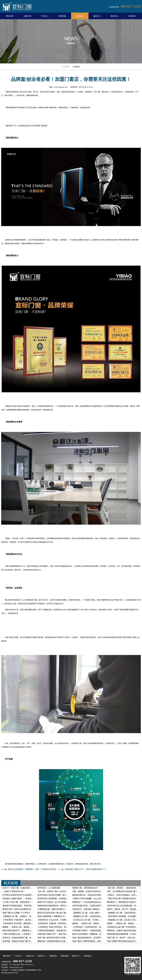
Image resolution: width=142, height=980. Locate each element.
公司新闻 (66, 67)
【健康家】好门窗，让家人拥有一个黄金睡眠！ (92, 913)
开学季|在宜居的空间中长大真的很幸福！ (20, 895)
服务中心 (97, 16)
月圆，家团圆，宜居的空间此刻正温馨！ (89, 891)
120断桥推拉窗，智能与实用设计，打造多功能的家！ (60, 909)
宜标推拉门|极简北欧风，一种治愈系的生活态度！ (24, 899)
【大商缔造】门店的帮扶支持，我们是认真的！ (92, 927)
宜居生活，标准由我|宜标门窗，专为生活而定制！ (24, 938)
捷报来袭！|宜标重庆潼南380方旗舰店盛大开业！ (58, 941)
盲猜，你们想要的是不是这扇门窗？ (122, 891)
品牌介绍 (27, 16)
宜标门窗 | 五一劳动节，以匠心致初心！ (124, 938)
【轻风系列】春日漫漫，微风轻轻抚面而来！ (22, 923)
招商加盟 (62, 16)
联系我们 (132, 16)
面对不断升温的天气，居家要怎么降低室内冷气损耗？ (25, 931)
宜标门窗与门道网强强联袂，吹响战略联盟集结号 (93, 941)
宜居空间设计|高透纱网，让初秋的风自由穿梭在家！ (59, 899)
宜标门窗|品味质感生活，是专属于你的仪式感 (91, 938)
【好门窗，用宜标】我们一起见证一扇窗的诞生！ (58, 891)
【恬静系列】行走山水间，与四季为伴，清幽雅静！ (59, 920)
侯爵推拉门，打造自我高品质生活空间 (88, 902)
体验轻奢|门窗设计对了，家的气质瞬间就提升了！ (86, 869)
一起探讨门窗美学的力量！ (14, 891)
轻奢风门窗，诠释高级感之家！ (86, 888)
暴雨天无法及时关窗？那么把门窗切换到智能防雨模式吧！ (62, 913)
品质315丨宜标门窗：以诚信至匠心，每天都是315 (23, 888)
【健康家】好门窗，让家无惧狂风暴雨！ (124, 913)
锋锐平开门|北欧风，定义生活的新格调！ (55, 902)
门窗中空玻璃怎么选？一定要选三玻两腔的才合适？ (24, 934)
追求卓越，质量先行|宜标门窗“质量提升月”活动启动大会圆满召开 (30, 941)
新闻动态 (80, 16)
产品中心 (45, 16)
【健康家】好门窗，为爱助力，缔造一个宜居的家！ (24, 916)
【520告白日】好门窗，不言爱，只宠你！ (90, 920)
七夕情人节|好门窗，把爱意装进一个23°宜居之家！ (24, 902)
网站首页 (10, 16)
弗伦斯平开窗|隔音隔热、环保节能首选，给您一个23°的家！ (28, 906)
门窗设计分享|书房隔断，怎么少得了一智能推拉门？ (94, 899)
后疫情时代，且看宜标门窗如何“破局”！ (89, 909)
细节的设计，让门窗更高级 (49, 888)
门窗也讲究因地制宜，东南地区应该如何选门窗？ (58, 931)
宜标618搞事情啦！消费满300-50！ (52, 916)
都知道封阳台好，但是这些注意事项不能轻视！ (92, 895)
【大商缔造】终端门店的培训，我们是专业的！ (57, 927)
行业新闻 (76, 67)
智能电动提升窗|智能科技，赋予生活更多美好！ (58, 906)
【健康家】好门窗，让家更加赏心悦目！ (89, 916)
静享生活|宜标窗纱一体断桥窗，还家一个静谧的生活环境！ (33, 869)
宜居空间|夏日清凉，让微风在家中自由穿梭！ (91, 906)
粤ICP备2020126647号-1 (10, 973)
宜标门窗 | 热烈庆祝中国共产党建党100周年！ (57, 938)
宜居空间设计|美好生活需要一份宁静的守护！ (57, 895)
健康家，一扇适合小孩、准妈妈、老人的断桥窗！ (93, 923)
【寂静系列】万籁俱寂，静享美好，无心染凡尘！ (58, 923)
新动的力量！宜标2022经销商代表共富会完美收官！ (24, 909)
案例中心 (115, 16)
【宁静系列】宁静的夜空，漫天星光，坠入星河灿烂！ (25, 920)
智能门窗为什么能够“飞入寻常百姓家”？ (20, 913)
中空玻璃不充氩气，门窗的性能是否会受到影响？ (93, 931)
